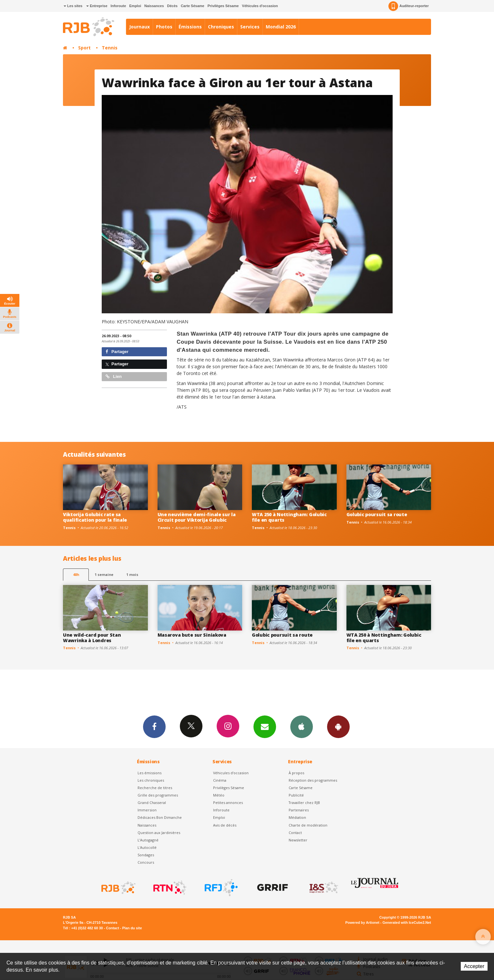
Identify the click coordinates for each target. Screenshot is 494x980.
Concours (146, 862)
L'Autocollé (147, 847)
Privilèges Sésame (223, 6)
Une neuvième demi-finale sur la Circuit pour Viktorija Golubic (197, 517)
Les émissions (149, 773)
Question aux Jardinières (159, 833)
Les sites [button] (73, 6)
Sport (84, 48)
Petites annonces (228, 803)
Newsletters (265, 726)
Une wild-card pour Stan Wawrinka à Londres (92, 638)
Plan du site (132, 928)
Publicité (296, 795)
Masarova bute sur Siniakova (192, 635)
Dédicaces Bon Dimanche (160, 817)
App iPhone (302, 726)
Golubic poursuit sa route (377, 514)
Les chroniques (151, 780)
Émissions (190, 27)
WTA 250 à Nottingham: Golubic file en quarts (289, 517)
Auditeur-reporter (409, 6)
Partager (117, 352)
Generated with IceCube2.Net (407, 923)
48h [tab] (76, 574)
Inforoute (118, 6)
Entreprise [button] (97, 6)
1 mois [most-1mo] (132, 574)
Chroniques (221, 27)
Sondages (146, 855)
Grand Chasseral (152, 803)
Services (250, 27)
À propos (296, 773)
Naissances (154, 6)
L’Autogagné (148, 840)
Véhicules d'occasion (260, 6)
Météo (219, 795)
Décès (172, 6)
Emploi (135, 6)
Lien (114, 376)
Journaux (139, 27)
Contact (295, 833)
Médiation (297, 817)
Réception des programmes (313, 780)
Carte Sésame (193, 6)
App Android (338, 726)
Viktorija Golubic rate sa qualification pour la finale (95, 517)
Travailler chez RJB (304, 803)
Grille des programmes (158, 795)
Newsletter (298, 840)
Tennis (110, 48)
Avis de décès (225, 825)
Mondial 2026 (281, 27)
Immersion (147, 810)
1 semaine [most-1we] (104, 574)
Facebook (154, 726)
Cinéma (220, 780)
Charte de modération (308, 825)
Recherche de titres (155, 788)
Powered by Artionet (362, 923)
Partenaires (299, 810)
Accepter (474, 966)
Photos (164, 27)
